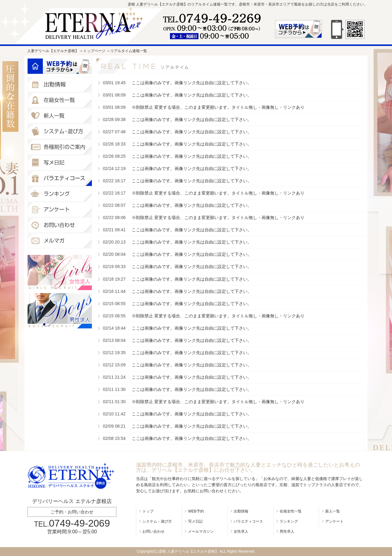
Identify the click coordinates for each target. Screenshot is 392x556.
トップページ (94, 51)
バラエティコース (248, 521)
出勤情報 (241, 511)
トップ (148, 511)
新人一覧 (333, 511)
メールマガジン (201, 531)
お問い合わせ (153, 531)
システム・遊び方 (157, 521)
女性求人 (241, 531)
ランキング (289, 521)
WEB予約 (196, 511)
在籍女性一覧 (291, 511)
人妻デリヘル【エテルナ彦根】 (53, 51)
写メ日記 (195, 521)
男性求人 (287, 531)
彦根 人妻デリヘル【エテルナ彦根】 (188, 551)
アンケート (334, 521)
